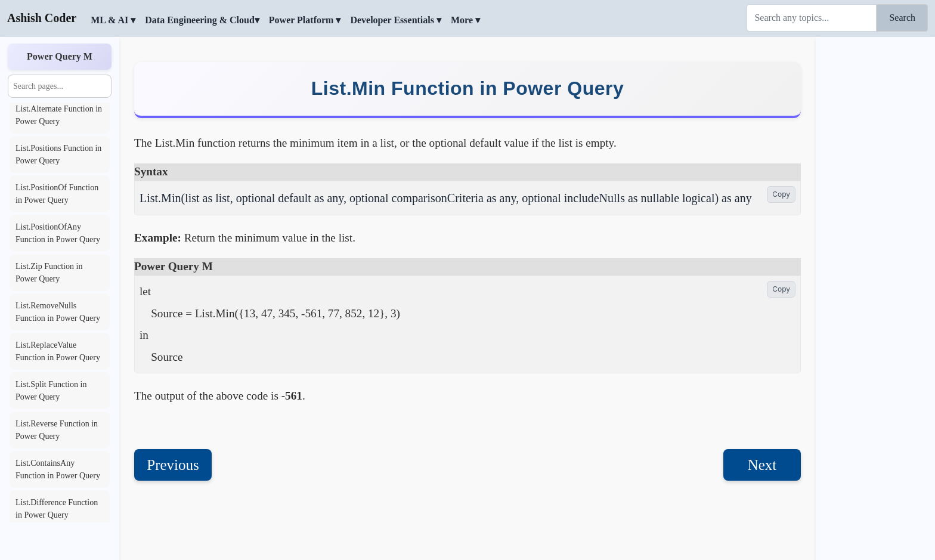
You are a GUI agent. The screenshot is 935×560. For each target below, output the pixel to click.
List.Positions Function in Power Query (58, 154)
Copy (781, 194)
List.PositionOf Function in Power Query (57, 194)
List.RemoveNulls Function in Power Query (58, 312)
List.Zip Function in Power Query (49, 273)
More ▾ (465, 20)
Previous (173, 465)
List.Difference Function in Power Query (57, 509)
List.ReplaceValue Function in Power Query (58, 351)
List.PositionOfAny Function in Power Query (58, 233)
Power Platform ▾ (305, 20)
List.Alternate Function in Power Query (59, 115)
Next (762, 465)
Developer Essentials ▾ (396, 20)
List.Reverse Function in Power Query (57, 430)
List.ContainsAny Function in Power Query (58, 469)
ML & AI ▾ (113, 20)
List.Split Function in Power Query (51, 391)
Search (902, 18)
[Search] (812, 18)
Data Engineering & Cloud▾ (202, 20)
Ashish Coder (42, 18)
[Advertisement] (875, 218)
